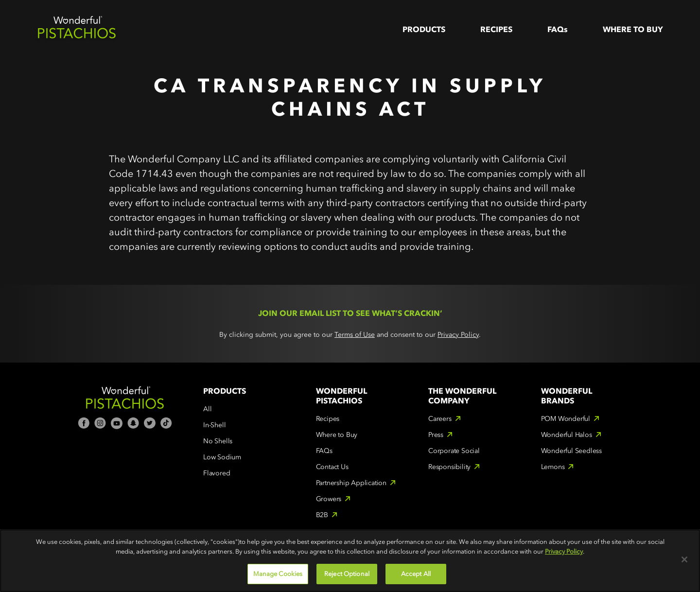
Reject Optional (347, 574)
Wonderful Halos (567, 435)
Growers (329, 499)
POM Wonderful (566, 419)
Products (424, 29)
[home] (77, 29)
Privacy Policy (458, 335)
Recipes (496, 29)
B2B (322, 515)
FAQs (558, 29)
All (207, 409)
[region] (350, 561)
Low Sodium (222, 457)
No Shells (218, 441)
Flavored (217, 473)
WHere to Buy (633, 29)
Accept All (416, 574)
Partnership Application (351, 483)
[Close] (684, 559)
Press (436, 435)
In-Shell (214, 425)
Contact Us (332, 467)
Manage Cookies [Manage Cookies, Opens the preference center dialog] (278, 574)
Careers (440, 419)
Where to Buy (337, 435)
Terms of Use (355, 335)
